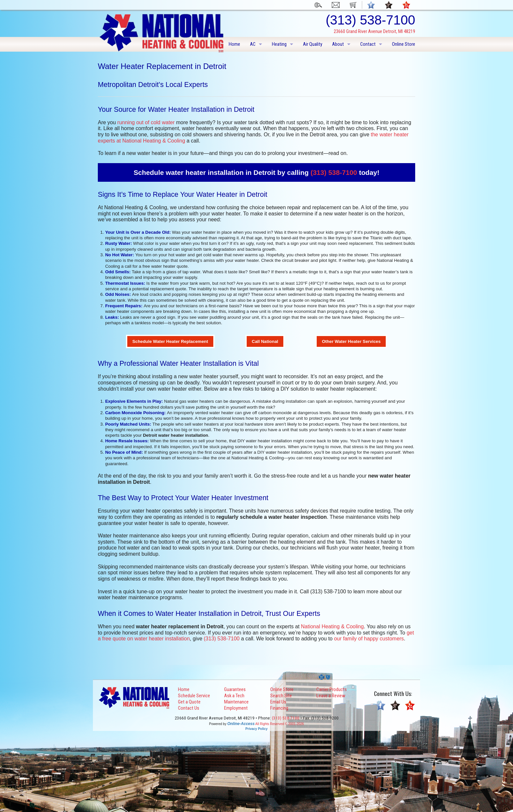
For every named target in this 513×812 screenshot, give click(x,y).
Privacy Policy (256, 729)
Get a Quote (189, 702)
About (338, 44)
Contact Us (189, 708)
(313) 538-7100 (334, 172)
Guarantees (235, 689)
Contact (368, 44)
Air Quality (313, 44)
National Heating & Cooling (332, 626)
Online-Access (241, 724)
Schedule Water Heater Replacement (170, 341)
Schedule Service (194, 696)
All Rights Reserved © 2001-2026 (280, 724)
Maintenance (236, 702)
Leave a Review (331, 696)
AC (253, 44)
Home (234, 44)
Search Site (281, 696)
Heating (279, 44)
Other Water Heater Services (351, 341)
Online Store (404, 44)
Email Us (278, 702)
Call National (265, 341)
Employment (236, 708)
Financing (279, 708)
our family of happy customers (369, 639)
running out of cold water (146, 122)
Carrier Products (332, 689)
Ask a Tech (234, 696)
